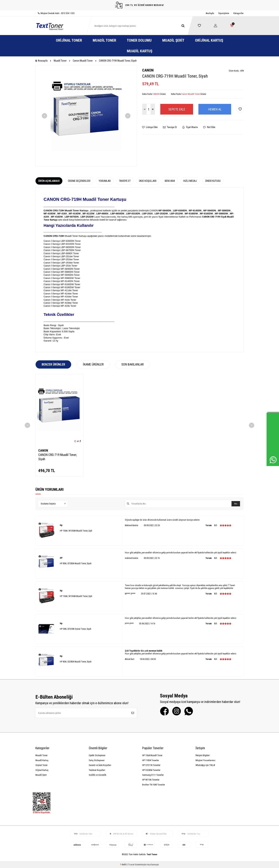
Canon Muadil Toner (83, 61)
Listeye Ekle (150, 127)
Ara (236, 504)
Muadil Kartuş (140, 51)
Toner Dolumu (139, 40)
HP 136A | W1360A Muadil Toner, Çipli (76, 531)
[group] (86, 116)
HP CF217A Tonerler (151, 765)
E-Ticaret (130, 865)
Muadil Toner (104, 40)
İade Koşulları (148, 181)
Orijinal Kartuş (209, 40)
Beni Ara (170, 181)
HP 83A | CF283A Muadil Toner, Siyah (76, 563)
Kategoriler (239, 13)
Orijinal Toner (69, 40)
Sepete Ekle (177, 109)
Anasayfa (41, 61)
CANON (148, 70)
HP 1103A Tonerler (151, 760)
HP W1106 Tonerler (151, 780)
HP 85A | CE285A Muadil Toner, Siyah (76, 662)
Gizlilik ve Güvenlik (98, 775)
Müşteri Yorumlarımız (205, 760)
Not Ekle (209, 127)
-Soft (123, 865)
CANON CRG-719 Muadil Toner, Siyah (58, 457)
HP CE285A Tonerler (151, 770)
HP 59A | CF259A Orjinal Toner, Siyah (76, 629)
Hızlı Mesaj (190, 181)
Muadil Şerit (173, 40)
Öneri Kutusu (213, 181)
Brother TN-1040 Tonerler (154, 785)
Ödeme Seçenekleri (79, 181)
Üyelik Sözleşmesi (97, 755)
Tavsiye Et (170, 127)
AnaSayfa (210, 13)
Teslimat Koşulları (97, 770)
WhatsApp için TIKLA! (205, 765)
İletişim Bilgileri (203, 755)
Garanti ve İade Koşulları (100, 765)
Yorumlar (105, 181)
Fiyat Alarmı (190, 127)
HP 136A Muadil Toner (152, 755)
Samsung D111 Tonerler (153, 775)
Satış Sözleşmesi (97, 760)
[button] (44, 116)
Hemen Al (215, 109)
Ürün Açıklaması (49, 181)
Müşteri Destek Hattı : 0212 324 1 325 (55, 13)
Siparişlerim (224, 13)
